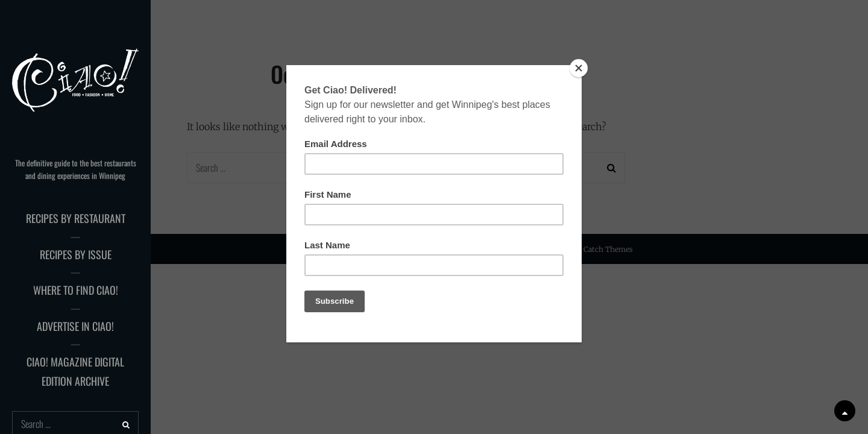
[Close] (579, 68)
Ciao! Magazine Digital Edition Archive (75, 371)
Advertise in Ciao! (75, 326)
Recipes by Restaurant (76, 218)
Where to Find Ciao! (76, 290)
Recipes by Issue (76, 254)
